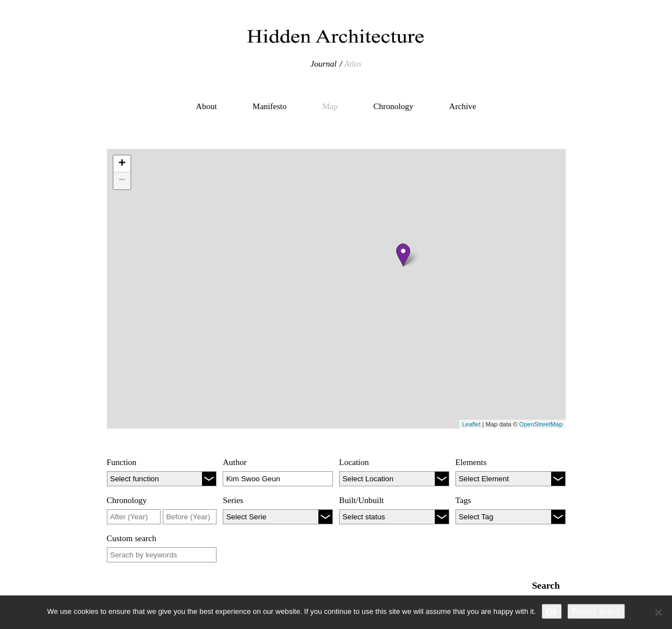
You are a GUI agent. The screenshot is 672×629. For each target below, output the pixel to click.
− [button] (122, 181)
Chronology (393, 106)
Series (233, 500)
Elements (471, 462)
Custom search (132, 538)
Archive (463, 106)
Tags (463, 500)
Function (122, 462)
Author (235, 462)
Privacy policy (596, 611)
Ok (552, 611)
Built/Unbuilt (361, 500)
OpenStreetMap (541, 424)
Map (330, 106)
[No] (658, 612)
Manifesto (269, 106)
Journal (324, 64)
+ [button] (122, 164)
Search (546, 586)
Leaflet (471, 424)
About (206, 106)
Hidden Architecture (336, 36)
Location (354, 462)
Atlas (353, 64)
